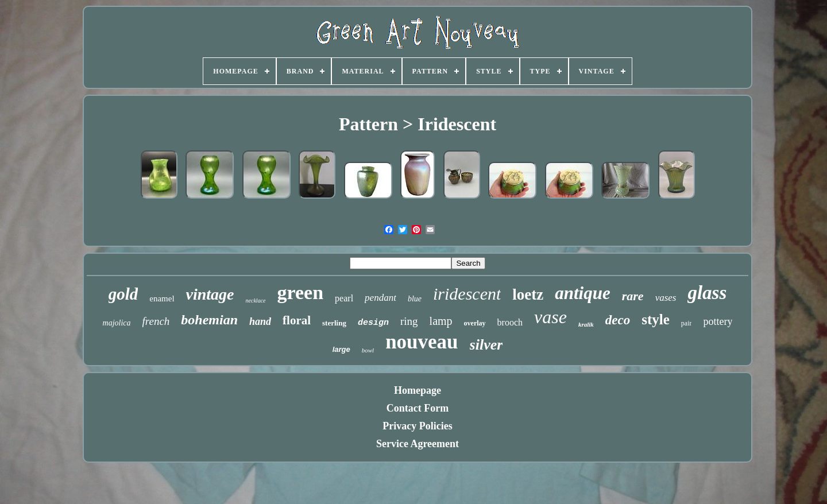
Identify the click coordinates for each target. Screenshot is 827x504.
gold (123, 294)
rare (633, 296)
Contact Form (418, 408)
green (301, 292)
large (341, 349)
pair (687, 323)
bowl (368, 350)
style (656, 319)
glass (707, 293)
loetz (528, 294)
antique (582, 293)
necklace (256, 301)
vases (666, 298)
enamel (162, 298)
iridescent (467, 294)
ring (409, 321)
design (373, 323)
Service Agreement (418, 444)
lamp (441, 321)
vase (550, 317)
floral (297, 320)
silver (486, 345)
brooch (510, 322)
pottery (718, 321)
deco (618, 320)
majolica (117, 323)
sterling (334, 323)
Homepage (418, 390)
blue (415, 299)
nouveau (422, 342)
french (156, 321)
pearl (344, 298)
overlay (475, 323)
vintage (210, 294)
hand (260, 321)
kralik (586, 324)
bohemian (209, 320)
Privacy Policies (417, 426)
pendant (380, 298)
